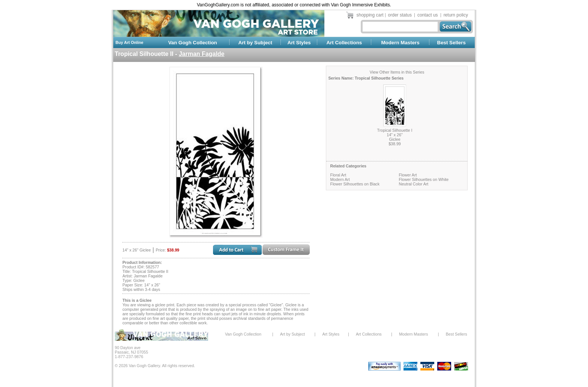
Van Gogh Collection (192, 43)
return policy (456, 15)
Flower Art (408, 175)
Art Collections (344, 43)
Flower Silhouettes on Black (355, 184)
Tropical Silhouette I (395, 130)
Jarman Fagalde (202, 54)
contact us (428, 15)
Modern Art (340, 179)
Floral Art (338, 175)
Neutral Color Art (413, 184)
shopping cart (370, 15)
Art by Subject (255, 43)
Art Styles (299, 43)
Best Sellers (451, 43)
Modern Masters (400, 43)
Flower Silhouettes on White (424, 179)
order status (400, 15)
